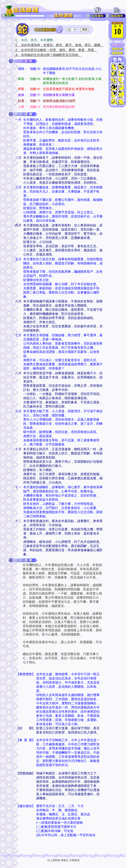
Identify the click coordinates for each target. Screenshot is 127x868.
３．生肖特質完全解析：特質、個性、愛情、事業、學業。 (56, 50)
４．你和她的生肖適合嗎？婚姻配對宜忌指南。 (48, 55)
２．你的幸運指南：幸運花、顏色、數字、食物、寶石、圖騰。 (59, 45)
